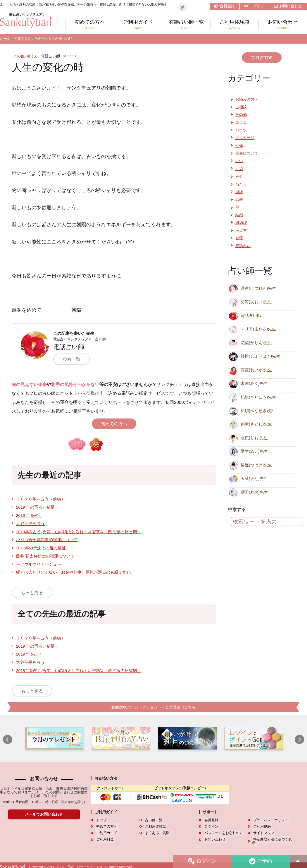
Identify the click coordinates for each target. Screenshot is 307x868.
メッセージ (245, 138)
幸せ (239, 176)
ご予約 (260, 861)
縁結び (241, 223)
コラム (241, 123)
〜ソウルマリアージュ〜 (39, 564)
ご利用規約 (261, 827)
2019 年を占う (29, 516)
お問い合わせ (288, 6)
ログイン (254, 6)
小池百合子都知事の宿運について (47, 540)
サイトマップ (263, 833)
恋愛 (239, 200)
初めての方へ (90, 25)
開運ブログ (23, 39)
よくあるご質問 (156, 833)
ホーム (5, 39)
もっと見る (32, 592)
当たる (241, 184)
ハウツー (243, 130)
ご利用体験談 (234, 25)
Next (299, 740)
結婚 (239, 215)
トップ (100, 820)
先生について (247, 153)
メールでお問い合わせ (44, 815)
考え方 (32, 56)
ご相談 (241, 107)
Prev (8, 740)
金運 (239, 238)
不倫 (239, 146)
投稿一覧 (74, 359)
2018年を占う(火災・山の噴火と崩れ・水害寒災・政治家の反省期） (79, 532)
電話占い (243, 246)
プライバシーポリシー (270, 820)
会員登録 (225, 6)
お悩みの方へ (247, 100)
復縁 (239, 192)
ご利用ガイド (138, 25)
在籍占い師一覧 (186, 25)
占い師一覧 (153, 820)
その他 (40, 39)
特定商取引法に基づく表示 (273, 840)
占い (239, 161)
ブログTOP (262, 58)
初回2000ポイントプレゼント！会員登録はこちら (153, 707)
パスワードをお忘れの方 (223, 833)
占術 (239, 169)
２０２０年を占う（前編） (41, 499)
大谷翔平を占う (30, 524)
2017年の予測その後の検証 (41, 548)
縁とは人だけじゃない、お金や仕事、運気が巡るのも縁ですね (73, 572)
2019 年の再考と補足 (35, 507)
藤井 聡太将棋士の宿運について (45, 556)
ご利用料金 (104, 840)
